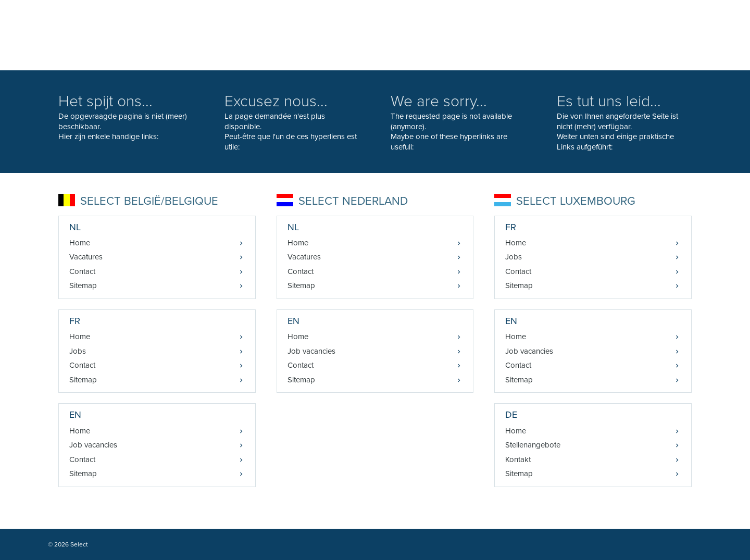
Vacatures (86, 257)
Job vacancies (93, 445)
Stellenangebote (533, 445)
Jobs (78, 351)
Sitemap (83, 285)
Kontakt (518, 459)
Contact (82, 271)
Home (80, 243)
